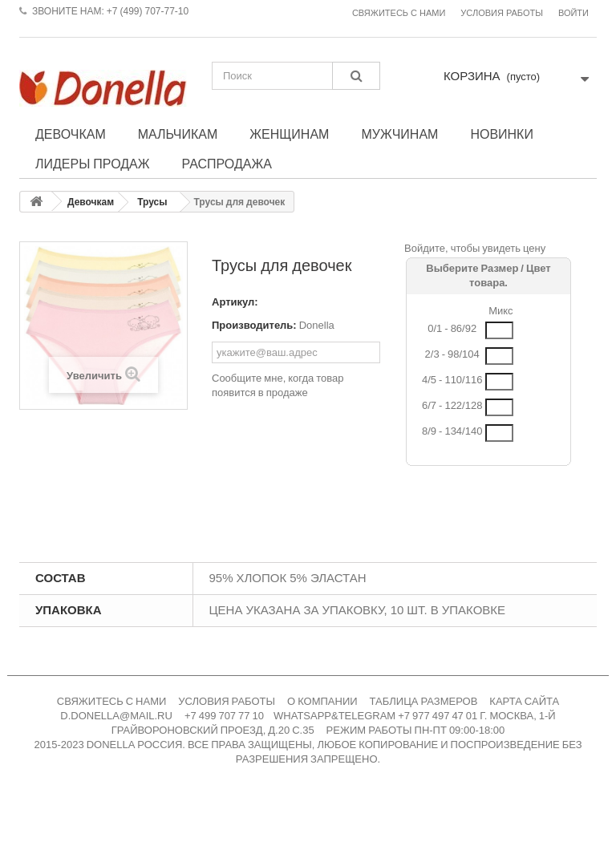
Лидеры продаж (93, 164)
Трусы (152, 202)
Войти (573, 13)
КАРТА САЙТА (524, 701)
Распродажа (227, 164)
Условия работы (502, 13)
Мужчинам (399, 134)
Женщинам (289, 134)
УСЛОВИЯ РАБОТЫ (227, 701)
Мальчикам (178, 134)
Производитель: (254, 325)
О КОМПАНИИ (322, 701)
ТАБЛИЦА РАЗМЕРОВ (424, 701)
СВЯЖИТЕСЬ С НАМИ (112, 701)
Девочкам (71, 134)
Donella (317, 325)
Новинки (502, 134)
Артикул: (235, 302)
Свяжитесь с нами (399, 13)
